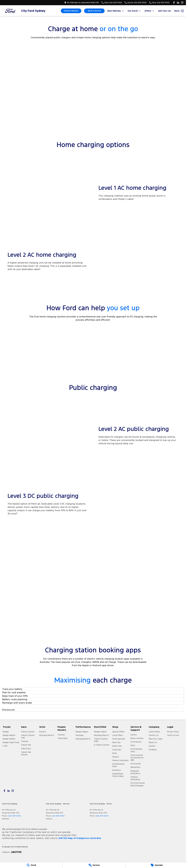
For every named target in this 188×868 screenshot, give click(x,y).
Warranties (135, 767)
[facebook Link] (174, 3)
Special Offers (118, 732)
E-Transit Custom (102, 745)
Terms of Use (173, 735)
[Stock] (31, 865)
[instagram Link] (182, 3)
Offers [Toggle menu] (150, 11)
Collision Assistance (135, 778)
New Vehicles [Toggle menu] (116, 11)
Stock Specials (119, 739)
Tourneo (25, 741)
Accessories (136, 764)
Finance (116, 757)
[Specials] (157, 865)
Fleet (115, 753)
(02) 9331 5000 (15, 816)
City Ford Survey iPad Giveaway (138, 784)
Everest (43, 732)
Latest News (154, 732)
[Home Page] (10, 11)
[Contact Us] (82, 3)
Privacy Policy (173, 732)
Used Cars (117, 750)
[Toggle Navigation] (179, 11)
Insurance (117, 770)
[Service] (94, 865)
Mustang (80, 735)
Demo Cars (117, 746)
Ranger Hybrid (9, 739)
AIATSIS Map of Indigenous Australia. (80, 838)
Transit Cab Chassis (26, 753)
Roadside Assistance (135, 772)
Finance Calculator (120, 760)
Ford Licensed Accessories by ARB (137, 758)
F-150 (5, 746)
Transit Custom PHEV (101, 740)
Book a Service (94, 11)
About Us (153, 742)
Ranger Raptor (9, 735)
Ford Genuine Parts (136, 750)
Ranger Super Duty (11, 742)
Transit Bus (26, 749)
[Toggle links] (12, 852)
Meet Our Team (156, 739)
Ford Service (136, 742)
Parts (133, 745)
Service (134, 735)
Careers (152, 746)
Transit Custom (28, 732)
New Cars (116, 742)
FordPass (153, 750)
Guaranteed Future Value (118, 775)
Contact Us (154, 735)
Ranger (6, 732)
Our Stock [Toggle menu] (134, 11)
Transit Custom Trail (28, 736)
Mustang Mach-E (47, 735)
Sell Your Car (164, 11)
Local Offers (118, 735)
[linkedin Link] (178, 3)
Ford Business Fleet (118, 765)
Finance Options (71, 11)
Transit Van (26, 745)
